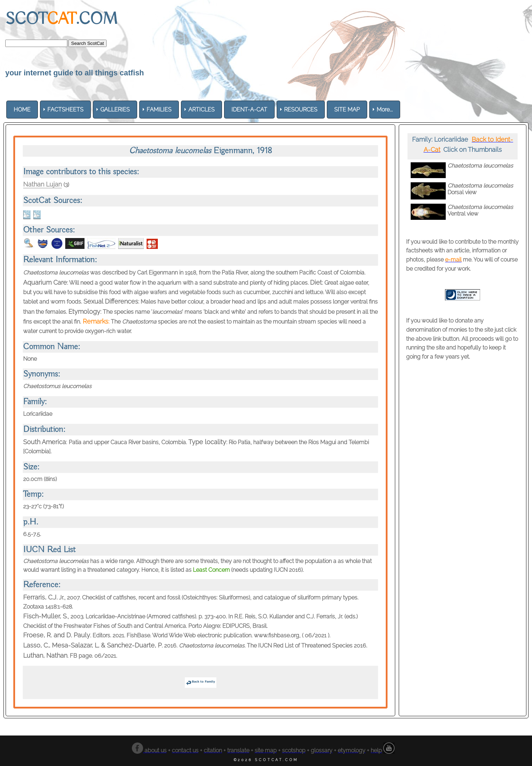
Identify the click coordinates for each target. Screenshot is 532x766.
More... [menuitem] (385, 110)
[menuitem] (22, 110)
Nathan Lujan (42, 184)
